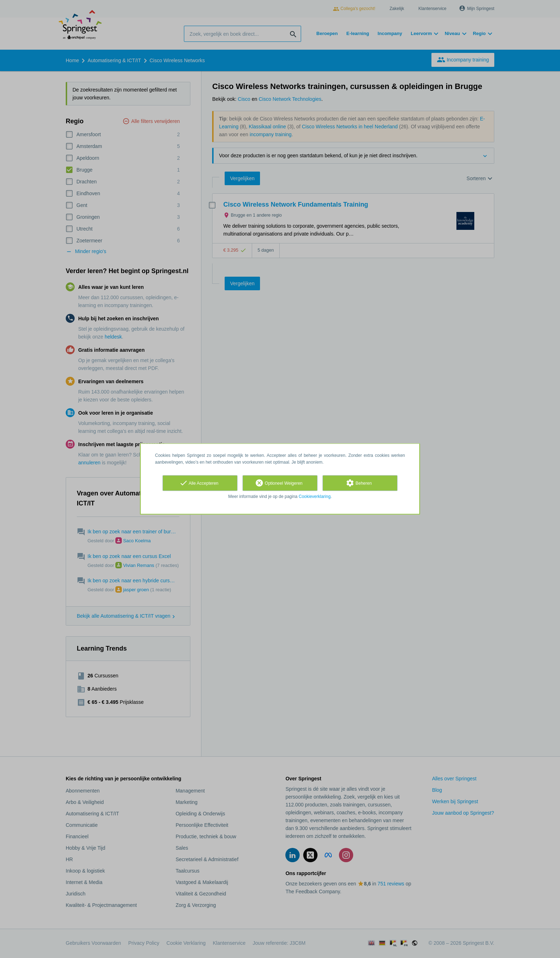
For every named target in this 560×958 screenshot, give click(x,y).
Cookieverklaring (314, 497)
